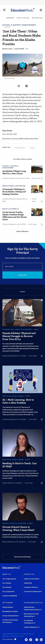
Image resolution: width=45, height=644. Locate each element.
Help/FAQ (28, 583)
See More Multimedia (22, 557)
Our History (7, 583)
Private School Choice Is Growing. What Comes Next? (18, 529)
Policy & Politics (23, 18)
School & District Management (19, 25)
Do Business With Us (33, 603)
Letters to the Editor (32, 579)
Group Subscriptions (10, 616)
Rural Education (20, 148)
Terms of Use (7, 636)
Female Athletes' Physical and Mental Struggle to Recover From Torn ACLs (19, 336)
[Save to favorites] (42, 179)
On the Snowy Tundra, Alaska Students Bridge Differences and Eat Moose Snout (14, 216)
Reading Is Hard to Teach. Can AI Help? (19, 465)
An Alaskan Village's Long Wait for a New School (14, 172)
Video (7, 27)
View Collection (22, 231)
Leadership (10, 18)
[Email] (22, 267)
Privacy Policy (18, 636)
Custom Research (32, 627)
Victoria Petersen (9, 178)
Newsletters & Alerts (10, 611)
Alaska (32, 148)
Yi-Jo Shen (22, 356)
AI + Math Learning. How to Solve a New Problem (18, 401)
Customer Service (31, 587)
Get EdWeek (8, 603)
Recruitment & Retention (14, 186)
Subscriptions (8, 607)
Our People (7, 587)
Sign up (22, 275)
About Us (7, 574)
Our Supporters (8, 591)
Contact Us (29, 574)
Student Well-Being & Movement (17, 329)
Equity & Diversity (11, 209)
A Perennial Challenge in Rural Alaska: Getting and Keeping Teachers (14, 192)
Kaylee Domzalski (9, 356)
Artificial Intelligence (13, 396)
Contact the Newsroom (33, 591)
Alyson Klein (7, 483)
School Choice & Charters (14, 523)
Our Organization (9, 579)
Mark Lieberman (9, 542)
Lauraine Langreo (9, 419)
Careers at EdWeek (10, 596)
